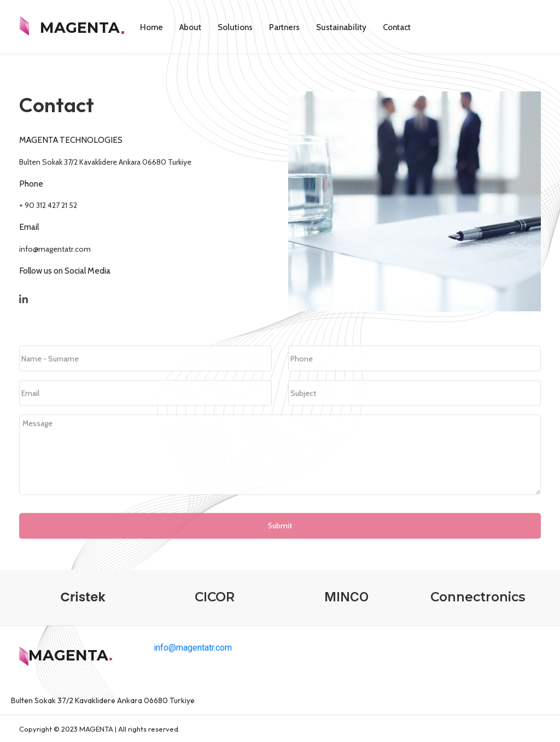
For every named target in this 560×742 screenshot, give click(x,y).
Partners (284, 27)
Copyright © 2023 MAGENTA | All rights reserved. (100, 729)
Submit (280, 552)
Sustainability (341, 27)
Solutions (235, 27)
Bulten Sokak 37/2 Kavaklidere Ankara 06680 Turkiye (104, 162)
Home (151, 27)
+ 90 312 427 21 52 (46, 205)
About (190, 27)
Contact (397, 27)
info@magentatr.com (53, 249)
